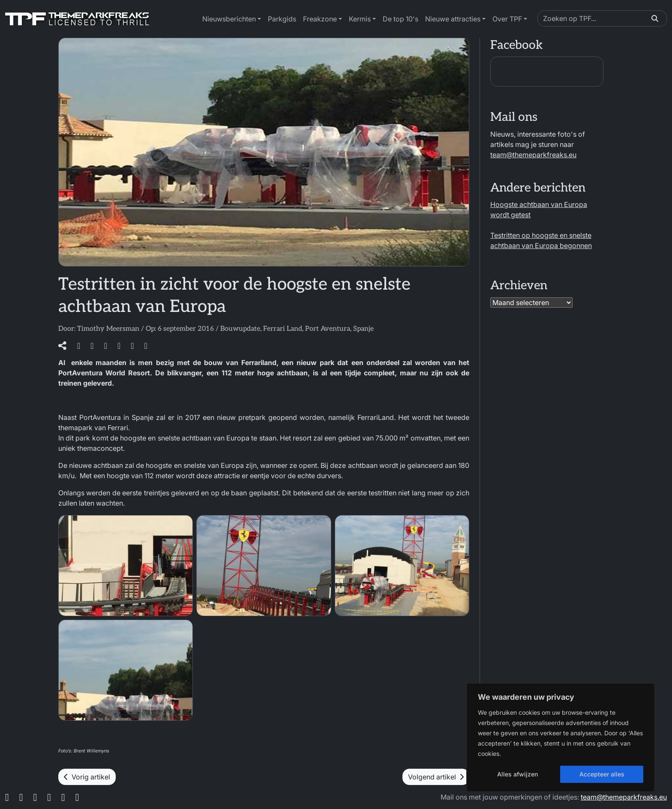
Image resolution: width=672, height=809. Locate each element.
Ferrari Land (283, 329)
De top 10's (400, 19)
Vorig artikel (87, 777)
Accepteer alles (602, 774)
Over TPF (507, 19)
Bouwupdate (240, 329)
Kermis (360, 19)
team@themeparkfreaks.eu (533, 155)
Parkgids (282, 19)
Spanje (363, 329)
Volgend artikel (436, 777)
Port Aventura (328, 329)
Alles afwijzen (517, 774)
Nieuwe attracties (453, 19)
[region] (561, 737)
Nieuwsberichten (229, 19)
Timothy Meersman (108, 329)
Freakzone (320, 19)
